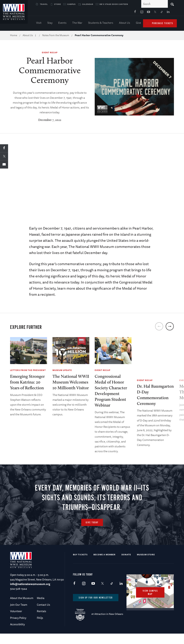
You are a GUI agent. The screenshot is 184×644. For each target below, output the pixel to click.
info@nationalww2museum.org (30, 594)
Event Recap (50, 53)
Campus (71, 4)
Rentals (42, 621)
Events (62, 23)
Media (41, 608)
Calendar (88, 4)
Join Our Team (19, 614)
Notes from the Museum (56, 36)
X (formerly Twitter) (120, 13)
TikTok (127, 13)
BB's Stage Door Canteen (114, 4)
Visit (39, 23)
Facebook (100, 13)
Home (14, 36)
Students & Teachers (101, 23)
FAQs (40, 627)
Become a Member (104, 564)
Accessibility (17, 634)
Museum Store (146, 564)
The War (77, 23)
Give (138, 23)
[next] (170, 327)
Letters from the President (28, 371)
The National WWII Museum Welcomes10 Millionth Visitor (71, 383)
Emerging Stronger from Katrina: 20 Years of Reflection (27, 383)
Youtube (114, 13)
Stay (50, 23)
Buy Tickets (80, 564)
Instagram (107, 13)
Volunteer (16, 621)
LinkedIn (134, 13)
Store (57, 4)
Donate (126, 564)
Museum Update (62, 371)
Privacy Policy (18, 627)
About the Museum (22, 608)
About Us (125, 23)
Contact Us (43, 614)
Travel (44, 4)
